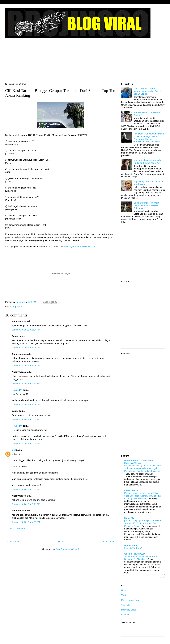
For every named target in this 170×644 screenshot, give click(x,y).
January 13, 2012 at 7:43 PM (26, 443)
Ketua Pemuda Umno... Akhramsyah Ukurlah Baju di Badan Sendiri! (147, 91)
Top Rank (18, 307)
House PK (17, 390)
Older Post (109, 541)
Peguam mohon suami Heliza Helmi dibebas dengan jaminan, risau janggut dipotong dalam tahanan (142, 496)
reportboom (131, 545)
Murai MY (129, 518)
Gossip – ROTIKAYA (135, 554)
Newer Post (13, 541)
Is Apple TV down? (133, 548)
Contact (125, 615)
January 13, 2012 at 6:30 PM (26, 383)
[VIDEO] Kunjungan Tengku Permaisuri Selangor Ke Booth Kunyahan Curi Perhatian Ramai (143, 523)
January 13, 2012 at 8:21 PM (26, 504)
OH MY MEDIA (132, 490)
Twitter (124, 595)
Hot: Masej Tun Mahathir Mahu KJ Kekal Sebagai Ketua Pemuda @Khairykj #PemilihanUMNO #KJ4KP (149, 138)
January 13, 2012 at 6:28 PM (26, 366)
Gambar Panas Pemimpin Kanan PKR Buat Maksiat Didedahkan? (146, 205)
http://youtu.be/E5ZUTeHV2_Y (80, 247)
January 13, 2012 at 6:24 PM (26, 330)
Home (61, 541)
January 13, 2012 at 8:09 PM (26, 489)
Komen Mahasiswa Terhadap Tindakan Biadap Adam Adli (148, 162)
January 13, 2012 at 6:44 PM (26, 405)
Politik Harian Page (131, 600)
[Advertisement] (85, 59)
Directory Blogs (129, 610)
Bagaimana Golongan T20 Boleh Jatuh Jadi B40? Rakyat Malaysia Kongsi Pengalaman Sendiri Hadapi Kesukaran (143, 468)
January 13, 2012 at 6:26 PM (26, 348)
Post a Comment (17, 528)
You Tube (126, 605)
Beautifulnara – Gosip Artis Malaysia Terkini (139, 462)
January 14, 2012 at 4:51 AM (26, 522)
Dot (14, 450)
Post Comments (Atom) (67, 549)
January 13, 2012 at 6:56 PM (26, 419)
